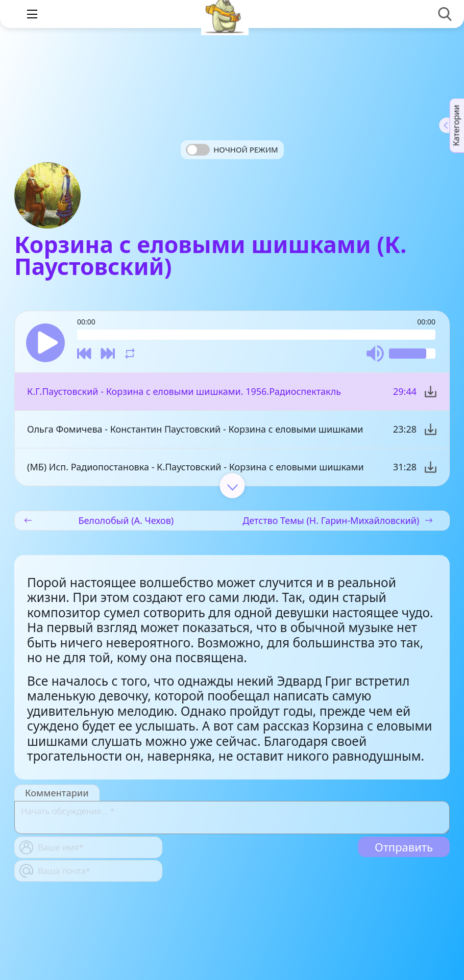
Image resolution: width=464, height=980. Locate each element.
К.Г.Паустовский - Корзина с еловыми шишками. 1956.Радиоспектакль (184, 391)
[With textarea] (232, 818)
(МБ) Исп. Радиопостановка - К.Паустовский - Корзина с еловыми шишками (196, 467)
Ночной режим (246, 149)
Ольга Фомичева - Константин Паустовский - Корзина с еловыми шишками (195, 429)
